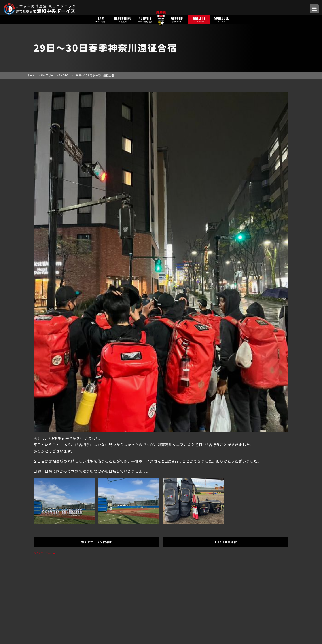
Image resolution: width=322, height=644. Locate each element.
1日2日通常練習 (226, 542)
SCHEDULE (222, 19)
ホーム (31, 75)
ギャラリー (47, 75)
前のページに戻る (46, 553)
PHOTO (64, 75)
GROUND (177, 19)
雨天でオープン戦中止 (96, 542)
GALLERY (199, 19)
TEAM (100, 19)
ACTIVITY (145, 19)
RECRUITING (123, 19)
